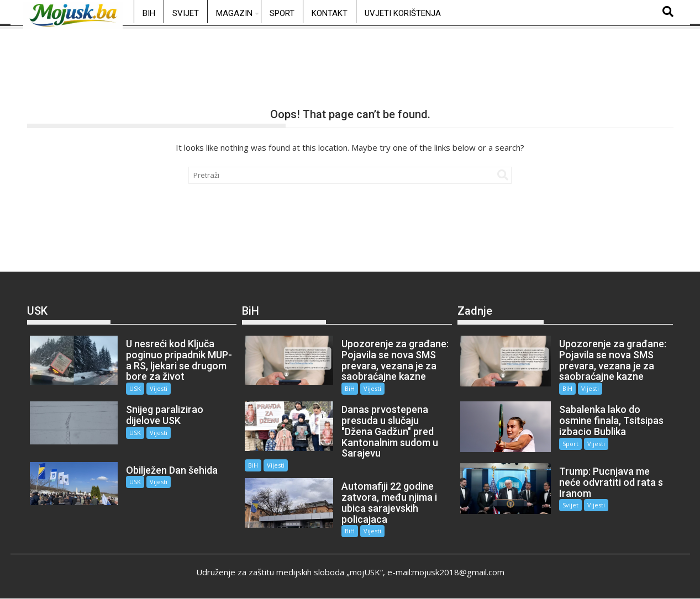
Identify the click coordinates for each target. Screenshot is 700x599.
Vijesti (159, 388)
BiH (149, 13)
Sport (282, 13)
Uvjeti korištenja (403, 13)
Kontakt (330, 13)
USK (135, 388)
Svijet (186, 13)
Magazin (234, 13)
